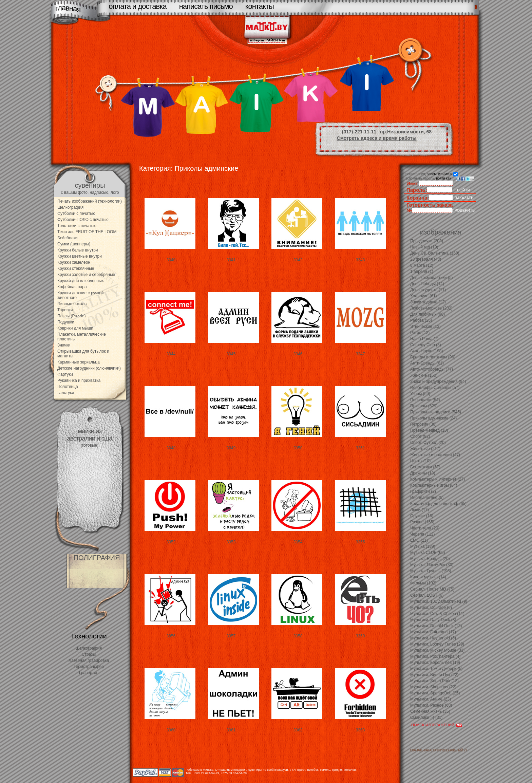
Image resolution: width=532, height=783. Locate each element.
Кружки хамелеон (74, 262)
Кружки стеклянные (76, 268)
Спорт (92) (420, 436)
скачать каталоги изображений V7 (438, 750)
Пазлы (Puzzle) (72, 316)
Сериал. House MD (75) (432, 589)
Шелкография (70, 207)
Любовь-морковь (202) (431, 308)
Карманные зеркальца (79, 362)
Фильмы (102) (423, 583)
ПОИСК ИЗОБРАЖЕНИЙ (433, 725)
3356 (171, 636)
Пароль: (417, 190)
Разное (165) (422, 522)
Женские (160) (424, 375)
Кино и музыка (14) (428, 577)
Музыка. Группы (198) (431, 571)
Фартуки (65, 374)
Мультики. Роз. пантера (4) (435, 656)
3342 (298, 260)
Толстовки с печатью (77, 226)
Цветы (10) (420, 461)
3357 (231, 636)
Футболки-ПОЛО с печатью (83, 220)
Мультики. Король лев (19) (435, 663)
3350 (298, 448)
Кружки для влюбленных (81, 281)
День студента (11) (428, 290)
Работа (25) (421, 320)
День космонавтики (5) (432, 278)
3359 (360, 636)
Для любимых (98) (427, 314)
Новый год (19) (424, 247)
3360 (171, 730)
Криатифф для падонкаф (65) (438, 504)
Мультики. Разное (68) (431, 705)
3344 (171, 354)
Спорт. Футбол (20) (428, 443)
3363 (360, 730)
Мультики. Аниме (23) (431, 699)
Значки (64, 345)
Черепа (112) (423, 534)
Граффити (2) (423, 491)
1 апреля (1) (422, 272)
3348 (171, 448)
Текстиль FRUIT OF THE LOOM (87, 232)
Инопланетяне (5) (427, 498)
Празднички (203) (427, 241)
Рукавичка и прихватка (79, 380)
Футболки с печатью (76, 213)
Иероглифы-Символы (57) (435, 388)
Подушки (66, 322)
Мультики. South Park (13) (434, 681)
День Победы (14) (427, 284)
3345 (231, 354)
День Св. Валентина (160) (435, 253)
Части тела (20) (425, 528)
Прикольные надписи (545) (436, 412)
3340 (171, 260)
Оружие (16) (422, 516)
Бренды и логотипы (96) (433, 357)
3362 (298, 730)
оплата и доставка (137, 6)
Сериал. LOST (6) (427, 595)
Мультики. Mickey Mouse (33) (437, 650)
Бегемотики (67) (425, 467)
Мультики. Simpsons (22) (433, 687)
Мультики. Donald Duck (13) (436, 626)
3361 (231, 730)
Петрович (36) (423, 424)
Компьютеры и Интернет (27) (438, 479)
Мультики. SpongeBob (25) (435, 693)
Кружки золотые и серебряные (86, 275)
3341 (231, 260)
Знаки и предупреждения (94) (438, 381)
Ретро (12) (420, 333)
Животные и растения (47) (435, 455)
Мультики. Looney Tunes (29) (437, 644)
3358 (298, 636)
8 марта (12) (422, 265)
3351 (360, 448)
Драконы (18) (423, 473)
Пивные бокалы (72, 304)
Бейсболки (68, 238)
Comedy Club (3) (426, 345)
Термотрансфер (89, 667)
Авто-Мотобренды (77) (432, 369)
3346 (298, 354)
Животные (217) (425, 449)
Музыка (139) (423, 546)
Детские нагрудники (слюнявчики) (89, 368)
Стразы (89, 654)
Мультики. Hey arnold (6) (433, 638)
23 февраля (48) (426, 259)
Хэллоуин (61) (424, 296)
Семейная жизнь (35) (430, 711)
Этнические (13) (425, 327)
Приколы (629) (424, 406)
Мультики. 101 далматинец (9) (439, 601)
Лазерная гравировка (89, 660)
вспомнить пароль (420, 178)
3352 (171, 542)
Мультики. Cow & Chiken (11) (437, 614)
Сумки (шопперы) (74, 244)
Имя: (413, 183)
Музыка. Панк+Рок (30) (432, 565)
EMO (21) (419, 540)
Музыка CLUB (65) (427, 553)
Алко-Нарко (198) (426, 351)
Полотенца (68, 387)
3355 (360, 542)
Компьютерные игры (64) (434, 485)
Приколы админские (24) (433, 418)
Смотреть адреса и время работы (377, 138)
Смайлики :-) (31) (426, 717)
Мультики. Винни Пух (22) (434, 675)
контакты (260, 6)
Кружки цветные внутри (80, 256)
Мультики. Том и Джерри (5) (436, 669)
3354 (298, 542)
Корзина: (418, 198)
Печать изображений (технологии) (90, 201)
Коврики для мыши (75, 328)
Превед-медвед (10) (429, 430)
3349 (231, 448)
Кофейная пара (72, 287)
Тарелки (65, 310)
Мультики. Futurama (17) (433, 632)
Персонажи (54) (425, 400)
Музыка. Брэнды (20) (430, 559)
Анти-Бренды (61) (427, 363)
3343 (360, 260)
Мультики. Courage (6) (431, 608)
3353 (231, 542)
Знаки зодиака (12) (428, 302)
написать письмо (206, 6)
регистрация (415, 174)
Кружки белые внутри (78, 250)
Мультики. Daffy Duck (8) (433, 620)
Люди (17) (420, 510)
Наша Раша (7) (424, 339)
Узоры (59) (420, 394)
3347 (360, 354)
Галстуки (66, 393)
